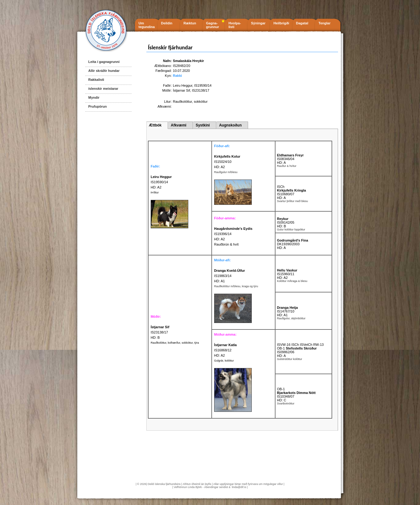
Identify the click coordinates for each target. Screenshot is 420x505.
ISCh (281, 187)
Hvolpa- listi (235, 25)
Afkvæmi (179, 125)
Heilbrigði (281, 23)
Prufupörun (98, 106)
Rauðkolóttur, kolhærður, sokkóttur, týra (175, 343)
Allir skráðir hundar (104, 71)
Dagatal (302, 23)
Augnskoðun (230, 125)
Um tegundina (147, 25)
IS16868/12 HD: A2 (225, 350)
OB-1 (281, 389)
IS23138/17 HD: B (160, 332)
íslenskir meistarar (103, 89)
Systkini (203, 125)
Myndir (94, 97)
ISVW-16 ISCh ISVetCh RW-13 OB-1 (300, 346)
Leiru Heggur (183, 85)
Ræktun (190, 23)
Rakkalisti (96, 80)
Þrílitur (155, 192)
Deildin (167, 23)
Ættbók (155, 125)
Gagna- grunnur (213, 25)
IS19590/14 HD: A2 (161, 182)
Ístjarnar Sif (181, 90)
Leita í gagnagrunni (104, 62)
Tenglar (325, 23)
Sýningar (258, 23)
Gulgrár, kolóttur (224, 361)
